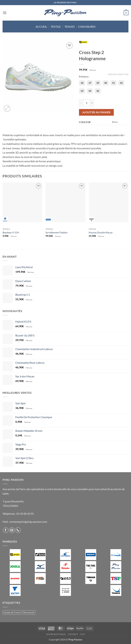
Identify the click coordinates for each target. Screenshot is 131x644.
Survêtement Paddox (57, 232)
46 (98, 91)
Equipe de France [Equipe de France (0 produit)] (12, 612)
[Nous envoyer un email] (12, 530)
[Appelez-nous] (18, 530)
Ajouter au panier (96, 112)
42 (121, 83)
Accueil (41, 27)
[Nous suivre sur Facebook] (6, 530)
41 (113, 83)
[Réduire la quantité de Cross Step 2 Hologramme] (81, 103)
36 (82, 83)
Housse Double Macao (101, 232)
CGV (82, 634)
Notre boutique (56, 634)
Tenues (70, 27)
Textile (56, 27)
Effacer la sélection (118, 74)
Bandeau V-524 (11, 232)
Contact (73, 634)
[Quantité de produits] (86, 103)
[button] (5, 13)
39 (98, 83)
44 (90, 91)
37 (90, 83)
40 (106, 83)
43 (82, 91)
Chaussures (87, 27)
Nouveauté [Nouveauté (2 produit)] (29, 612)
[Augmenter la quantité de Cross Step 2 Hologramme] (92, 103)
